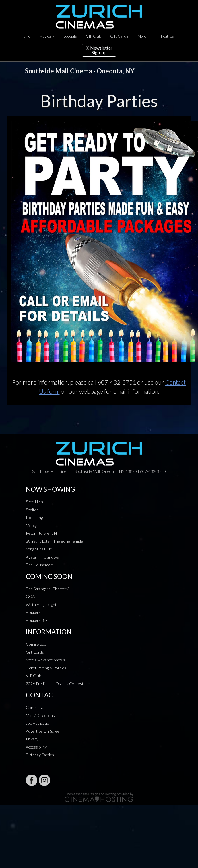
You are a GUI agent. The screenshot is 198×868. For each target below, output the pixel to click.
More (142, 36)
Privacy (32, 739)
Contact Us (36, 707)
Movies (45, 36)
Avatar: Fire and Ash (43, 557)
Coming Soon (37, 644)
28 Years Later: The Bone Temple (54, 541)
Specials (70, 36)
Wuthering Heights (42, 605)
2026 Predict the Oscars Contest (55, 684)
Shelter (32, 510)
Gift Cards (119, 36)
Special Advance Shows (45, 660)
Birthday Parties (40, 755)
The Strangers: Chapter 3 (48, 589)
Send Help (34, 502)
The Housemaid (39, 565)
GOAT (32, 596)
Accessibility (36, 747)
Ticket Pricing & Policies (46, 668)
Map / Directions (40, 715)
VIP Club (94, 36)
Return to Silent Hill (43, 533)
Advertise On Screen (44, 731)
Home (25, 36)
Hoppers (33, 612)
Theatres (166, 36)
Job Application (39, 723)
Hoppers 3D (36, 620)
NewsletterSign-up (99, 50)
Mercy (31, 525)
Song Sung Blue (39, 549)
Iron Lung (34, 517)
